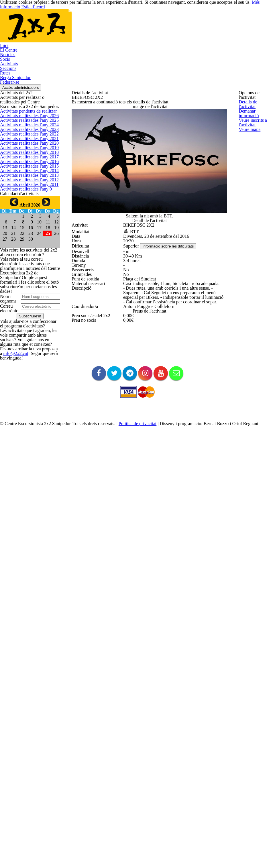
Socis (131, 23)
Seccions (174, 23)
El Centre (88, 23)
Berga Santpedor (223, 23)
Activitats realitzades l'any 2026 (25, 144)
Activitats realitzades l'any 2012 (25, 322)
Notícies (111, 23)
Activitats (151, 23)
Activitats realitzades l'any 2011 (25, 335)
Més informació (230, 853)
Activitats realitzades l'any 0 (22, 347)
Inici (69, 23)
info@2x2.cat (30, 700)
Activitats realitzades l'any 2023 (25, 182)
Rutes (196, 23)
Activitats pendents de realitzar (25, 131)
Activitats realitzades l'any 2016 (25, 271)
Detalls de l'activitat (254, 101)
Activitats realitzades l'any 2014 (25, 296)
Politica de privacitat (147, 839)
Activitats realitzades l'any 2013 (25, 309)
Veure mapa (249, 164)
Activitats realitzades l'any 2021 (25, 208)
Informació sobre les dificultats (170, 296)
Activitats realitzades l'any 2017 (25, 258)
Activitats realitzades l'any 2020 (25, 220)
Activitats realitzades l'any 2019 (25, 233)
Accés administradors (253, 53)
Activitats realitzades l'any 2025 (25, 157)
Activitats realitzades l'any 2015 (25, 284)
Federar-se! (256, 23)
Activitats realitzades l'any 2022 (25, 195)
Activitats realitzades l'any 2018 (25, 246)
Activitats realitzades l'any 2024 (25, 170)
